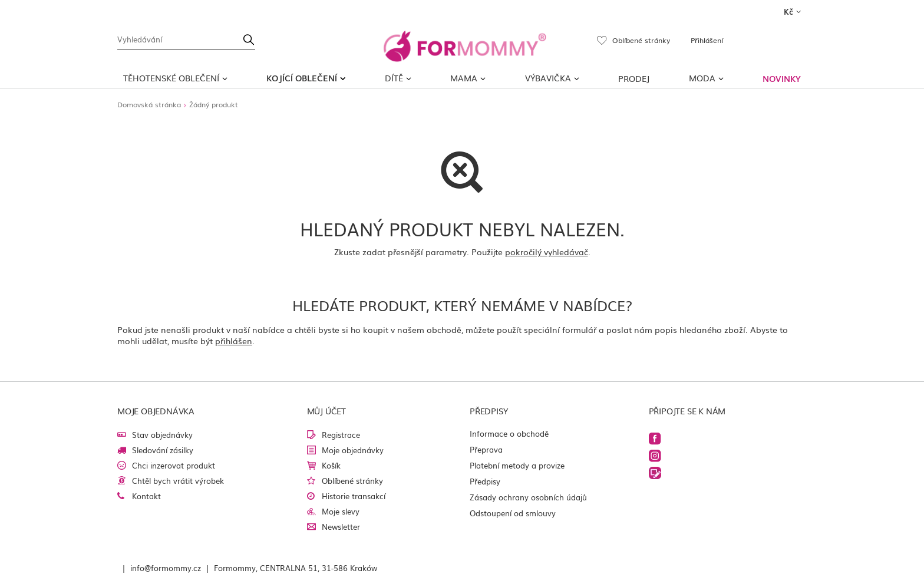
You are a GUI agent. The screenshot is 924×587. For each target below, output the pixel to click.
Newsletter (341, 527)
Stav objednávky (162, 435)
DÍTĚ (394, 78)
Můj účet (326, 411)
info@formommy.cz (166, 568)
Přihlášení (707, 40)
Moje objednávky (353, 450)
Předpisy (485, 481)
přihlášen (234, 341)
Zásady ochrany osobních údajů (528, 497)
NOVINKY (782, 78)
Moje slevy (341, 511)
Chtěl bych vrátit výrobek (178, 481)
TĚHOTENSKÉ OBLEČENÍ (171, 78)
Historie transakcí (354, 496)
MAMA (464, 78)
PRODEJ (634, 78)
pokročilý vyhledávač (547, 252)
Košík (331, 465)
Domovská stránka (149, 104)
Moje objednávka (156, 411)
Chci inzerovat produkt (174, 465)
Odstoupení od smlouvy (513, 513)
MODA (702, 78)
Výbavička (548, 78)
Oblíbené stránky (352, 481)
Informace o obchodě (509, 433)
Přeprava (486, 449)
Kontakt (146, 496)
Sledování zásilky (163, 450)
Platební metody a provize (517, 465)
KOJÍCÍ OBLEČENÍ (302, 78)
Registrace (341, 435)
